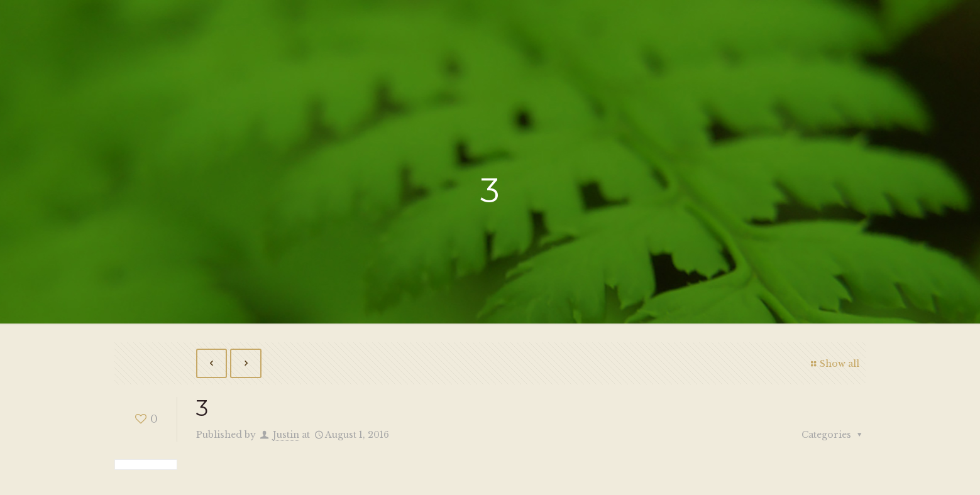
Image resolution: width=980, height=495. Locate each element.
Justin (286, 435)
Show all (834, 364)
